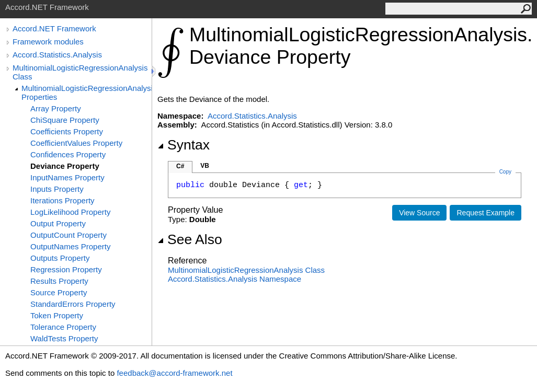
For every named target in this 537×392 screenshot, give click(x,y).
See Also (190, 239)
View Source (419, 213)
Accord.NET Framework (54, 28)
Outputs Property (60, 258)
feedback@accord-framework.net (174, 373)
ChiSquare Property (65, 120)
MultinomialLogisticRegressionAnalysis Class (80, 72)
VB (205, 166)
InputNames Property (67, 177)
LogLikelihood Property (70, 212)
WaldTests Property (64, 338)
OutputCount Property (68, 235)
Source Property (59, 292)
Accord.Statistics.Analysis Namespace (235, 279)
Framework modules (48, 42)
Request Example (485, 213)
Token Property (57, 315)
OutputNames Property (70, 246)
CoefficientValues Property (76, 143)
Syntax (184, 145)
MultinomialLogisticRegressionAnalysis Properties (87, 93)
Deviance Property (65, 166)
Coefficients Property (67, 131)
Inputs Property (57, 189)
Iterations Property (62, 200)
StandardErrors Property (73, 304)
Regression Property (66, 269)
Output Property (58, 223)
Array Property (56, 108)
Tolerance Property (63, 327)
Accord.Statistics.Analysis (57, 55)
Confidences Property (68, 154)
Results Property (59, 281)
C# (180, 166)
